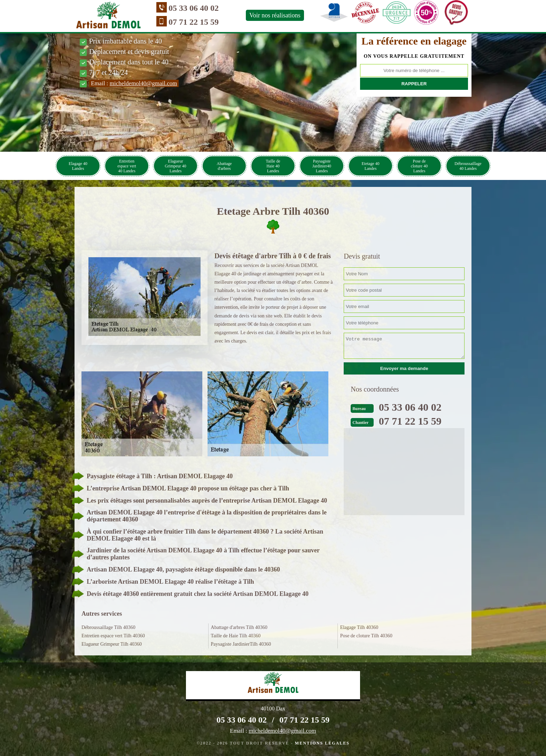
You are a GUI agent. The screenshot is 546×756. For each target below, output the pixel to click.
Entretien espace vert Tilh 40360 (113, 636)
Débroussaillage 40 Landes (468, 166)
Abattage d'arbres (224, 166)
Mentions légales (322, 743)
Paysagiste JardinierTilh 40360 (241, 644)
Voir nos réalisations (275, 15)
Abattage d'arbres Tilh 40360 (239, 627)
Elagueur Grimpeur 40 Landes (175, 166)
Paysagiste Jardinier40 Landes (322, 166)
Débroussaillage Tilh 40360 (108, 627)
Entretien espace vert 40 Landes (127, 166)
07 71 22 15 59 (194, 22)
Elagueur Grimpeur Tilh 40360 (112, 644)
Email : (134, 83)
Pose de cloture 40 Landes (419, 166)
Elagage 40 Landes (78, 166)
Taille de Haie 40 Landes (273, 166)
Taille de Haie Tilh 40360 (236, 636)
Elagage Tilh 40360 (359, 627)
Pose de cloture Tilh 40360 (366, 636)
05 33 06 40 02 (194, 8)
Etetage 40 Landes (371, 166)
